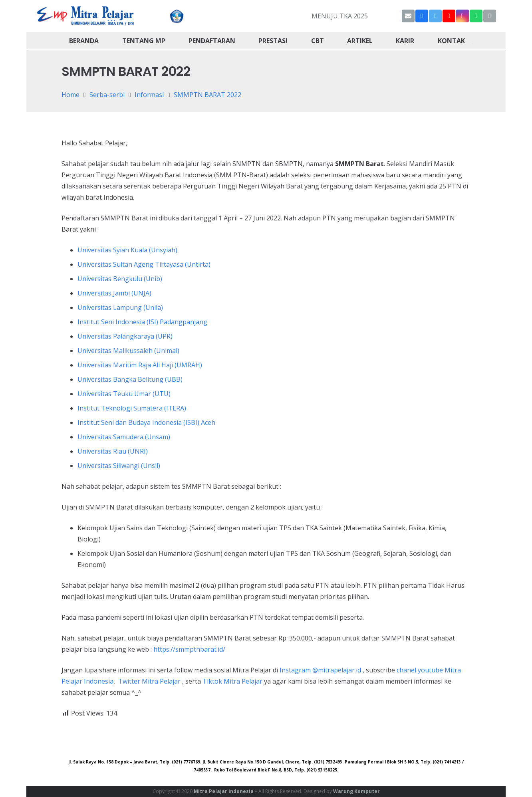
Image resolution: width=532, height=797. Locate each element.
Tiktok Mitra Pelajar (232, 681)
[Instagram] (463, 16)
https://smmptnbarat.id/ (189, 649)
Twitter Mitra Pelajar (149, 681)
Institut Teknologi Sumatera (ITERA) (132, 408)
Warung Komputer (356, 791)
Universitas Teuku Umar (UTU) (124, 394)
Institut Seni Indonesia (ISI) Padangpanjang (142, 322)
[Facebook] (422, 16)
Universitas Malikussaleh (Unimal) (128, 351)
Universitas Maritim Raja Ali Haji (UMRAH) (140, 365)
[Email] (408, 16)
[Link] (86, 16)
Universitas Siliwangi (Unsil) (119, 466)
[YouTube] (449, 16)
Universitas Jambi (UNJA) (114, 293)
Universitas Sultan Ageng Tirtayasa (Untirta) (144, 264)
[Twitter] (435, 16)
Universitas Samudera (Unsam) (124, 437)
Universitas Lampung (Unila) (120, 307)
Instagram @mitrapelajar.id (320, 670)
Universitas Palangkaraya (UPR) (125, 336)
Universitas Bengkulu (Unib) (120, 279)
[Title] (490, 16)
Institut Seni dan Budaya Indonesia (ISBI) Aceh (146, 422)
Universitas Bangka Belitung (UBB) (130, 379)
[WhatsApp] (476, 16)
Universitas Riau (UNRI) (113, 451)
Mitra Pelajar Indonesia (224, 791)
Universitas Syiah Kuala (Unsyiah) (127, 250)
